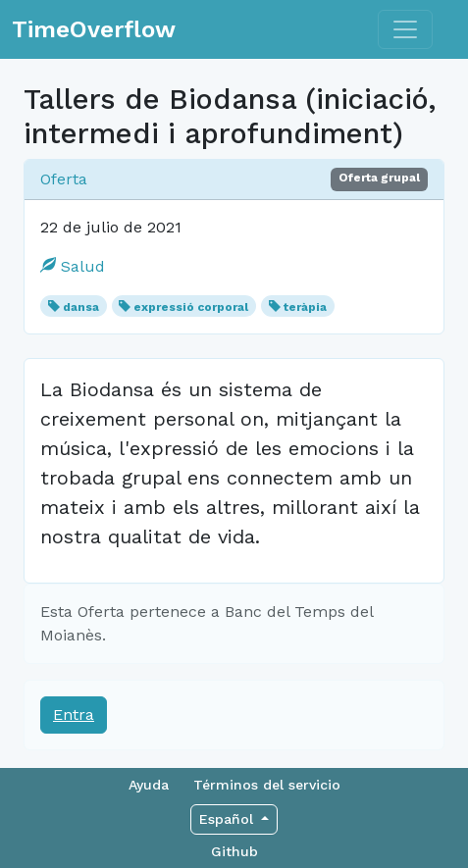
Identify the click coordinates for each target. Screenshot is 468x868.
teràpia (305, 307)
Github (234, 851)
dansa (81, 307)
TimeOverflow (94, 29)
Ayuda (149, 785)
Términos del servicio (267, 785)
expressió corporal (191, 307)
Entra (74, 715)
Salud (73, 266)
